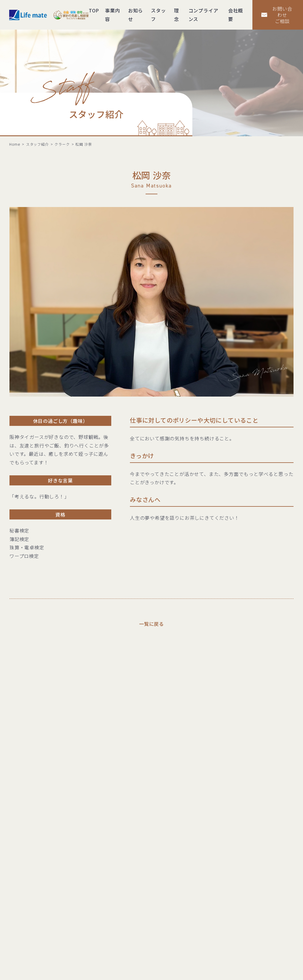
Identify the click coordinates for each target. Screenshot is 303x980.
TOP (94, 10)
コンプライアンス (203, 15)
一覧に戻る (151, 624)
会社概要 (236, 15)
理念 (177, 15)
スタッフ (158, 15)
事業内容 (112, 15)
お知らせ (136, 15)
